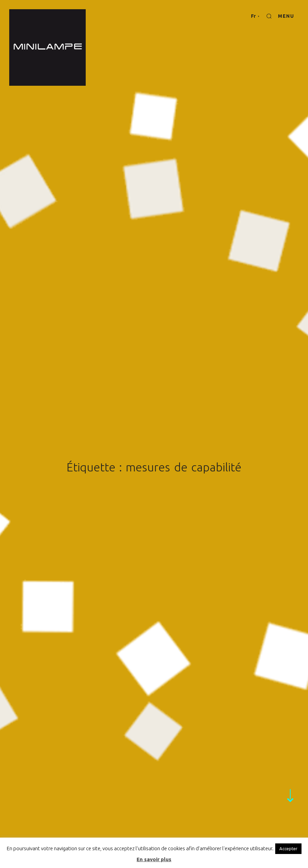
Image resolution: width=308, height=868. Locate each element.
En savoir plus (154, 859)
